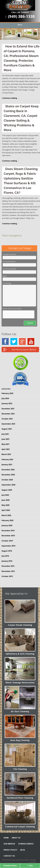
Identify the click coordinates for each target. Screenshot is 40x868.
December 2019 (8, 531)
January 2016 (7, 561)
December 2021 (8, 409)
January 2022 (7, 403)
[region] (20, 34)
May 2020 (5, 505)
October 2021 (7, 419)
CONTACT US (9, 856)
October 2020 (7, 480)
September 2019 (8, 546)
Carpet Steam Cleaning (20, 625)
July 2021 (5, 434)
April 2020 (6, 510)
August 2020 (7, 490)
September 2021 (8, 424)
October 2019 (7, 541)
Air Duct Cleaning (20, 711)
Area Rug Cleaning (20, 740)
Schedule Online (10, 866)
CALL (30, 866)
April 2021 (6, 449)
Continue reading (11, 98)
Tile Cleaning (20, 769)
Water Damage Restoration (20, 683)
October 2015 (7, 576)
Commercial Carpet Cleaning (20, 827)
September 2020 (8, 485)
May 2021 (5, 444)
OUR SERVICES (9, 844)
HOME (6, 838)
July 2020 (5, 495)
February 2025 (7, 393)
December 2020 (8, 470)
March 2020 (6, 515)
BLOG (23, 850)
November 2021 (8, 414)
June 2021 (6, 439)
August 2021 (7, 429)
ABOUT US (16, 838)
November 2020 (8, 475)
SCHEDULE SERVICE (26, 844)
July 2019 (5, 556)
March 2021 (6, 454)
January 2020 (7, 525)
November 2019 (8, 536)
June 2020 (6, 500)
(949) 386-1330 (20, 16)
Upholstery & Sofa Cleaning (20, 654)
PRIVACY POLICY (10, 850)
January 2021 (7, 465)
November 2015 (8, 571)
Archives (6, 389)
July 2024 (5, 398)
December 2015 (8, 566)
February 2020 (7, 520)
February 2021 (7, 459)
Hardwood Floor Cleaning (20, 798)
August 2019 (7, 551)
